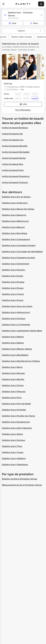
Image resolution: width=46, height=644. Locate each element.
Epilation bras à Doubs (13, 276)
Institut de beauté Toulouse (15, 182)
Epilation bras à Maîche (13, 337)
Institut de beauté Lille (12, 134)
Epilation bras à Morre (12, 367)
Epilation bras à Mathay (13, 343)
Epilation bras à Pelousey (14, 391)
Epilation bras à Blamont (13, 227)
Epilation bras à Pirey (12, 398)
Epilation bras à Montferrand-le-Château (21, 361)
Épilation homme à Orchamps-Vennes (20, 479)
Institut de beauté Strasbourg (16, 176)
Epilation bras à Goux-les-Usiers (17, 306)
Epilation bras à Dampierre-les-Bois (19, 258)
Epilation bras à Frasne (13, 300)
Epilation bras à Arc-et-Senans (16, 197)
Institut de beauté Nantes (14, 158)
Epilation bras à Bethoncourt (15, 221)
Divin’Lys (8, 84)
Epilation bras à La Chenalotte (16, 325)
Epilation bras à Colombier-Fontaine (19, 245)
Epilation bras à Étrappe (13, 282)
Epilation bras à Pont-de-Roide (16, 404)
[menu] (3, 4)
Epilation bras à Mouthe (13, 379)
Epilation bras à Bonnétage (15, 233)
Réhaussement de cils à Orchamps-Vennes (22, 485)
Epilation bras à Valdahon (14, 458)
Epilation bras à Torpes (13, 452)
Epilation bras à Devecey (13, 270)
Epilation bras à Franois (13, 294)
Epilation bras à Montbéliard (15, 355)
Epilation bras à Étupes (13, 288)
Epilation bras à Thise (12, 446)
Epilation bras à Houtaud (14, 318)
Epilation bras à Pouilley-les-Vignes (19, 416)
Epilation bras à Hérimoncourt (16, 312)
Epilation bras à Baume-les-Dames (18, 209)
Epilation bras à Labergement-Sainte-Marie (22, 331)
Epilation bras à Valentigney (15, 465)
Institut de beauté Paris (13, 170)
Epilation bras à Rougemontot (16, 422)
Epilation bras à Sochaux (14, 440)
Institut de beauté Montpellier (16, 152)
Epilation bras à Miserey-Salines (17, 349)
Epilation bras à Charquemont (16, 239)
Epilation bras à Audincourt (15, 203)
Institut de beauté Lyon (13, 140)
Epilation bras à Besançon (14, 215)
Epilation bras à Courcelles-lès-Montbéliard (22, 252)
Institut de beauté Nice (13, 164)
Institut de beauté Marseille (15, 146)
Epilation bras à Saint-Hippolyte (17, 428)
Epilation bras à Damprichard (16, 264)
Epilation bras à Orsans (13, 385)
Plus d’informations (23, 110)
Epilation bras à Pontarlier (14, 410)
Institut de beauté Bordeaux (15, 128)
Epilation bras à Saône (12, 434)
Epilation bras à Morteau (13, 373)
